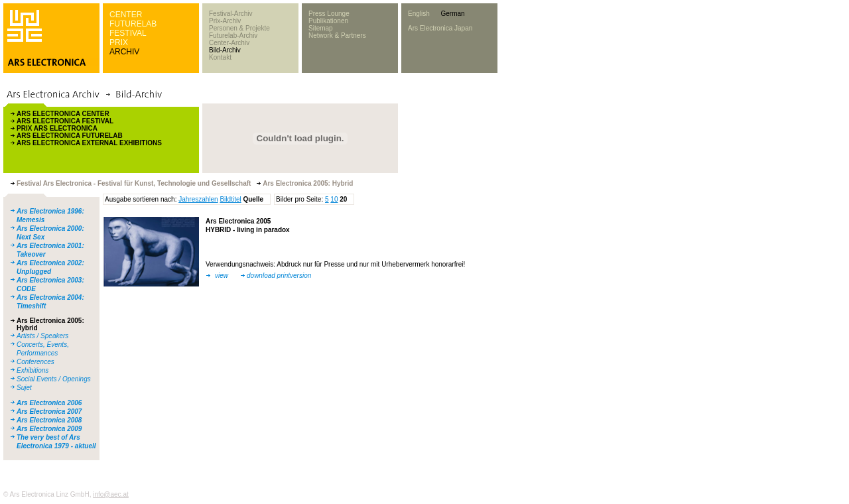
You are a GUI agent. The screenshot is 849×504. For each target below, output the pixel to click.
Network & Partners (337, 35)
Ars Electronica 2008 (49, 420)
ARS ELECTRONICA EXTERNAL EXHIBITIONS (89, 143)
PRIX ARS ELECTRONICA (57, 128)
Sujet (24, 388)
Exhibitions (33, 370)
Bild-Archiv (225, 50)
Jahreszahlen (198, 199)
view (222, 276)
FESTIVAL (128, 33)
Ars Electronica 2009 (49, 429)
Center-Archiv (229, 43)
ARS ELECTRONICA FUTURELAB (70, 136)
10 (334, 199)
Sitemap (321, 28)
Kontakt (220, 57)
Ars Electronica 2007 (49, 411)
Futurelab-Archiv (233, 35)
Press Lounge (329, 14)
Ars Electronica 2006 (49, 403)
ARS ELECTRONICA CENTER (63, 114)
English (419, 14)
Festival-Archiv (231, 14)
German (452, 14)
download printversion (279, 276)
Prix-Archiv (225, 21)
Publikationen (328, 21)
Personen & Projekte (239, 28)
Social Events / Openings (54, 379)
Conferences (35, 362)
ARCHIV (124, 52)
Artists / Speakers (42, 336)
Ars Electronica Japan (440, 28)
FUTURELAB (133, 24)
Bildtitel (230, 199)
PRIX (119, 42)
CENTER (126, 15)
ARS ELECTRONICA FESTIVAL (65, 121)
